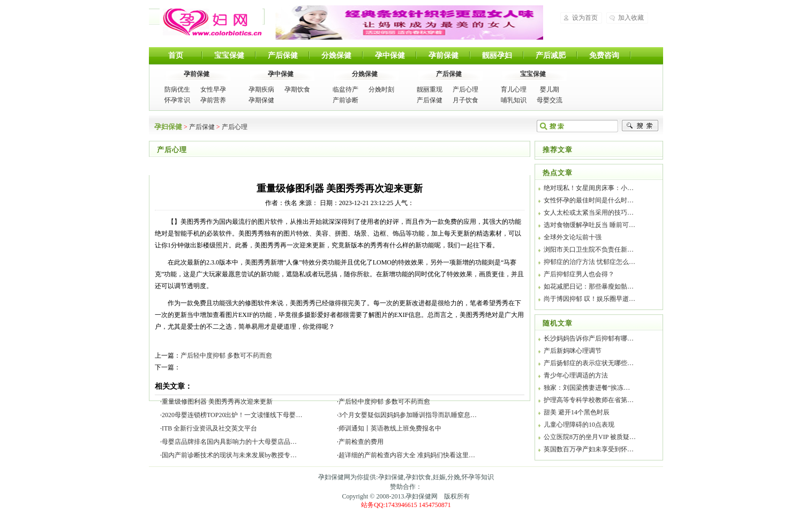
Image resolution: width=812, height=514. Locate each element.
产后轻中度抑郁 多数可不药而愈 (226, 356)
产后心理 (465, 89)
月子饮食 (465, 100)
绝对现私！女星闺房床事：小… (589, 188)
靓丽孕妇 (497, 55)
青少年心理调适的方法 (576, 375)
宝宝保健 (229, 55)
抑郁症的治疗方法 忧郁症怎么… (589, 262)
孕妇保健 (211, 22)
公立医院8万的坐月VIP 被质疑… (590, 437)
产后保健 (283, 55)
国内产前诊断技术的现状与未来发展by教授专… (229, 455)
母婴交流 (550, 100)
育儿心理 (514, 89)
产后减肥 (551, 55)
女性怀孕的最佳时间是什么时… (589, 200)
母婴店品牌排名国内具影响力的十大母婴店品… (229, 442)
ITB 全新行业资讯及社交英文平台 (209, 428)
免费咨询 (604, 55)
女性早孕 (213, 89)
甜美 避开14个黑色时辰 (577, 412)
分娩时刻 (381, 89)
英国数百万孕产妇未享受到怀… (589, 449)
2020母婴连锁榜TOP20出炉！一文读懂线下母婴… (232, 415)
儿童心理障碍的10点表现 (579, 425)
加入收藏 (631, 18)
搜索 (640, 126)
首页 (176, 55)
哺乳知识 (514, 100)
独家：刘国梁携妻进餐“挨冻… (587, 388)
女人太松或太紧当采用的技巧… (589, 213)
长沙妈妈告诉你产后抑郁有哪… (589, 338)
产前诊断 (345, 100)
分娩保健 (336, 55)
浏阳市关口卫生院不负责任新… (589, 250)
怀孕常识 (177, 100)
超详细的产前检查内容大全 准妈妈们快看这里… (407, 455)
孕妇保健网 (422, 496)
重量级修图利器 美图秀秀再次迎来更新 (217, 402)
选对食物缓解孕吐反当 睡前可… (589, 225)
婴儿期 (550, 89)
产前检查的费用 (361, 442)
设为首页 (585, 18)
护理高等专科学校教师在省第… (589, 400)
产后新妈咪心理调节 (573, 351)
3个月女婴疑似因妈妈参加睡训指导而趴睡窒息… (408, 415)
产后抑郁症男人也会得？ (579, 274)
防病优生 (177, 89)
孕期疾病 (261, 89)
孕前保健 (443, 55)
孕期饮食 (297, 89)
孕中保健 (390, 55)
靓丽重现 (430, 89)
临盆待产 (345, 89)
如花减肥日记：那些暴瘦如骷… (589, 286)
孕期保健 (261, 100)
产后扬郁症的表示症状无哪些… (589, 363)
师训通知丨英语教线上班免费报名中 (390, 428)
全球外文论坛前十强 (573, 237)
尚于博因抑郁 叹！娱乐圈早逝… (589, 299)
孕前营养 (213, 100)
